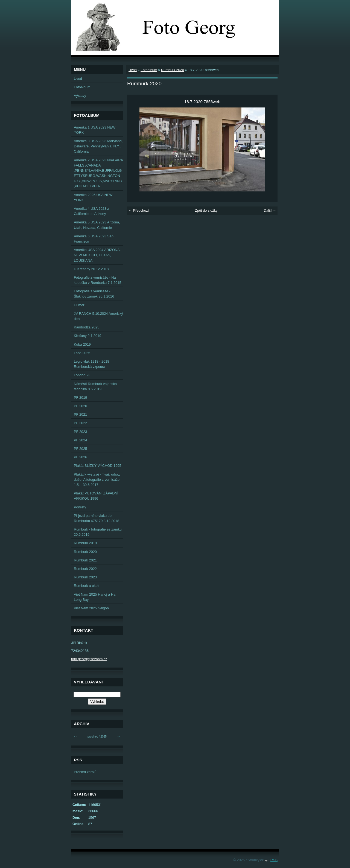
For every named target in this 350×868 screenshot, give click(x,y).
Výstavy (80, 96)
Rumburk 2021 (85, 560)
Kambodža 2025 (87, 327)
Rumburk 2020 (173, 70)
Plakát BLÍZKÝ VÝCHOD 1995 (98, 466)
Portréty (80, 507)
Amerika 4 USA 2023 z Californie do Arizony (91, 211)
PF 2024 (80, 440)
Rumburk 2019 (85, 543)
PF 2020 (80, 406)
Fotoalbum (149, 70)
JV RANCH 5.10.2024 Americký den (98, 316)
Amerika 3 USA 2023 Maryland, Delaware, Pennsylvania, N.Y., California (98, 146)
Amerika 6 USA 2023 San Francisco (94, 239)
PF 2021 (80, 414)
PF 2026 (80, 457)
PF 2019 (80, 397)
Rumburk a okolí (87, 586)
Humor (79, 305)
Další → (270, 210)
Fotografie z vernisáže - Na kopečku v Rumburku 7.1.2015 (98, 280)
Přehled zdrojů (85, 772)
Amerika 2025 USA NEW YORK (93, 197)
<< (76, 737)
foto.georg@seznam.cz (89, 659)
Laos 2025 (82, 353)
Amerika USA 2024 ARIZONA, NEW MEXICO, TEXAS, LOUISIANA (97, 255)
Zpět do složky (206, 210)
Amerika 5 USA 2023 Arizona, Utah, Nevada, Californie (97, 225)
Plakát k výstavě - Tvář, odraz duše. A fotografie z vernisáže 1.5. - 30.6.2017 (97, 480)
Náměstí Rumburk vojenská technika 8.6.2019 (95, 386)
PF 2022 (80, 423)
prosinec (93, 737)
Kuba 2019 (82, 344)
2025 (103, 737)
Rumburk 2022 (85, 569)
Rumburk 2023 (85, 577)
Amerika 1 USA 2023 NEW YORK (95, 130)
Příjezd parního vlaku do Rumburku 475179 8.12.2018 (97, 518)
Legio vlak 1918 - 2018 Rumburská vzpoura (92, 364)
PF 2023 (80, 432)
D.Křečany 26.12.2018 (91, 269)
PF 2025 (80, 449)
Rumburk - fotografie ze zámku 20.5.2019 (98, 532)
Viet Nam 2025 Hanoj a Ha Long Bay (95, 597)
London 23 (82, 375)
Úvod (133, 70)
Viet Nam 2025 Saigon (91, 608)
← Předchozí (139, 210)
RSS (274, 860)
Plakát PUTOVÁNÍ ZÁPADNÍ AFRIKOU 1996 (96, 496)
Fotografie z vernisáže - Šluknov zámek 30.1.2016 (94, 294)
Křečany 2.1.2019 (87, 336)
